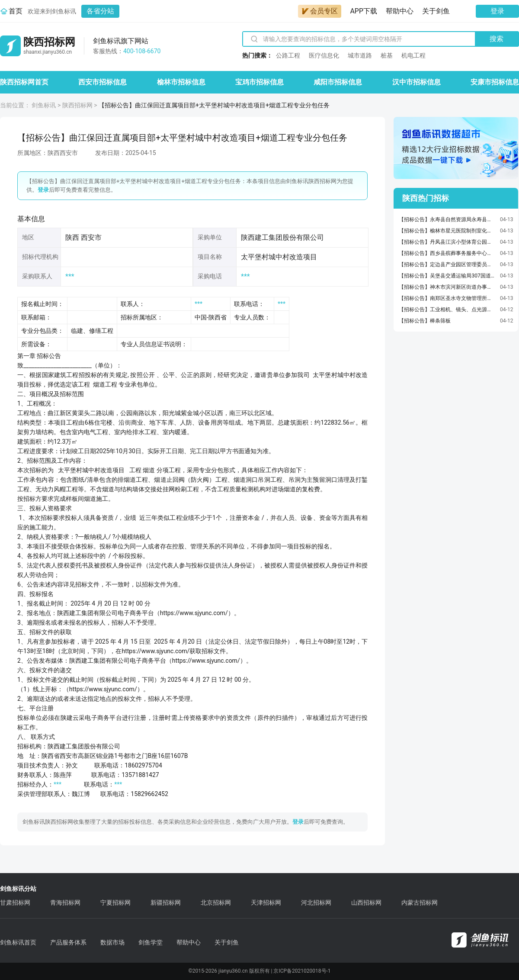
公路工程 (288, 55)
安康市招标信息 (495, 82)
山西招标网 (366, 903)
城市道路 (360, 55)
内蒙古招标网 (420, 903)
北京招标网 (216, 903)
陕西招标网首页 (24, 82)
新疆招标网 (166, 903)
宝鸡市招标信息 (259, 82)
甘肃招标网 (15, 903)
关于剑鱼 (436, 11)
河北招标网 (316, 903)
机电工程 (413, 55)
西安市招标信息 (103, 82)
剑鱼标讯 (44, 105)
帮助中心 (400, 11)
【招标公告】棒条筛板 (425, 321)
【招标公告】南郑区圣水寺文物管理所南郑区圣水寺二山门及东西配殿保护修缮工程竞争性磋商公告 (447, 298)
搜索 (497, 39)
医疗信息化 (324, 55)
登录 (497, 11)
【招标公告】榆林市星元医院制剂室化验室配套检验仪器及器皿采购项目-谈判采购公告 (447, 231)
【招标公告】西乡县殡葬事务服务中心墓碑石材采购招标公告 (447, 253)
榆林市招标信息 (181, 82)
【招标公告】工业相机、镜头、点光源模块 (447, 309)
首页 (16, 11)
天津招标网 (266, 903)
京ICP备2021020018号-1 (302, 971)
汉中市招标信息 (416, 82)
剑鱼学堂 (151, 942)
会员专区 (320, 11)
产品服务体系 (68, 942)
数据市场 (112, 942)
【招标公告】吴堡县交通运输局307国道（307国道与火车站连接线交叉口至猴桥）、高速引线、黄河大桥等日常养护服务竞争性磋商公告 (447, 276)
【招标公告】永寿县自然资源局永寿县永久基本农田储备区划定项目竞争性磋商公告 (447, 219)
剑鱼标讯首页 (18, 942)
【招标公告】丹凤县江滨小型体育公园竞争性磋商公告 (447, 242)
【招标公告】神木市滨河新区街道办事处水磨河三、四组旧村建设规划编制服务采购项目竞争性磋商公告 (447, 287)
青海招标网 (65, 903)
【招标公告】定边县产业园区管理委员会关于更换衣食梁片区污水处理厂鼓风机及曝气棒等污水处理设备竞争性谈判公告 (447, 264)
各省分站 (100, 11)
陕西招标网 (77, 105)
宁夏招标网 (115, 903)
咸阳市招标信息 (338, 82)
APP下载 (364, 11)
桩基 (387, 55)
